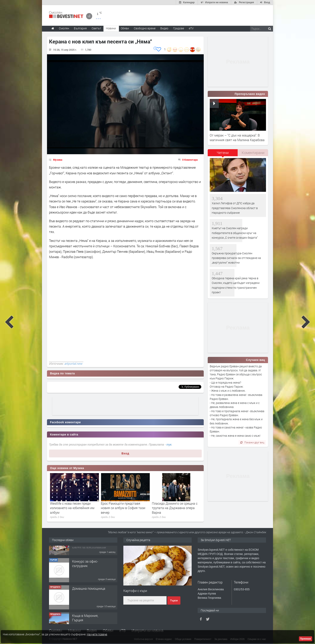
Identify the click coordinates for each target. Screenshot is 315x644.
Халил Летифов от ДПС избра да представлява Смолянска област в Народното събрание (235, 208)
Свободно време (145, 28)
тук (169, 445)
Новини (111, 28)
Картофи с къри (135, 591)
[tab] (223, 154)
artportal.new (73, 364)
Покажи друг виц (252, 442)
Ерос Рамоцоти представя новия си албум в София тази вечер (174, 508)
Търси (174, 601)
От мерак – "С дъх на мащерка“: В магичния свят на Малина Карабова (237, 137)
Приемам (306, 639)
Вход (125, 453)
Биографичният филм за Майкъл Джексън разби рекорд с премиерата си (74, 508)
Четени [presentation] (223, 153)
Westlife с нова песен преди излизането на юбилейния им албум (123, 508)
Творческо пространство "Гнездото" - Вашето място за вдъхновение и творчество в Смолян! (89, 560)
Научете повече (97, 634)
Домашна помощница (89, 603)
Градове (179, 28)
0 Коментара (190, 160)
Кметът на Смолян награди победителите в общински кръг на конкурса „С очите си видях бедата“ (235, 233)
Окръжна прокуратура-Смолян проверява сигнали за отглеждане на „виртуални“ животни (236, 258)
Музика (58, 160)
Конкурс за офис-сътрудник (85, 578)
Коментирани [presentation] (253, 153)
